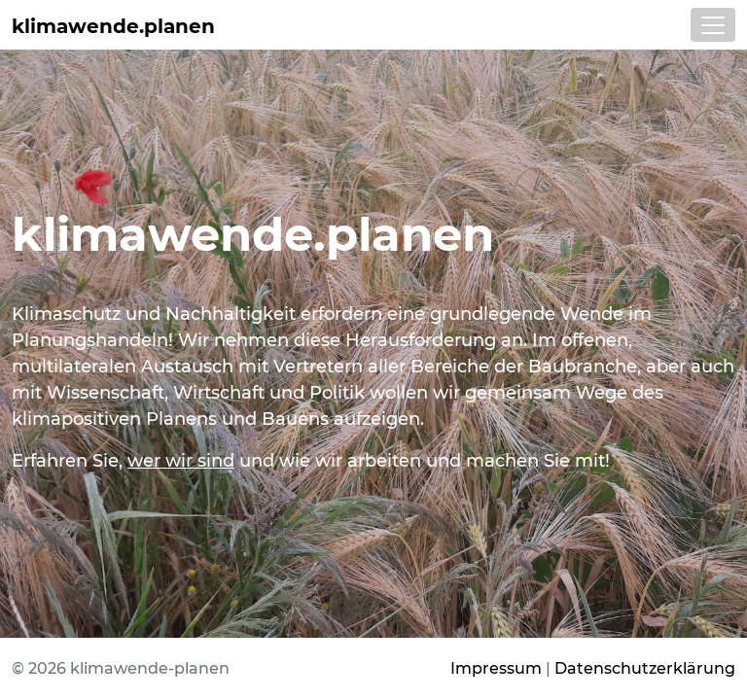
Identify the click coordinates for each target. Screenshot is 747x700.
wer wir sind (181, 461)
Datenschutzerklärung (645, 668)
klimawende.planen (113, 26)
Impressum (496, 668)
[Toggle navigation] (713, 25)
